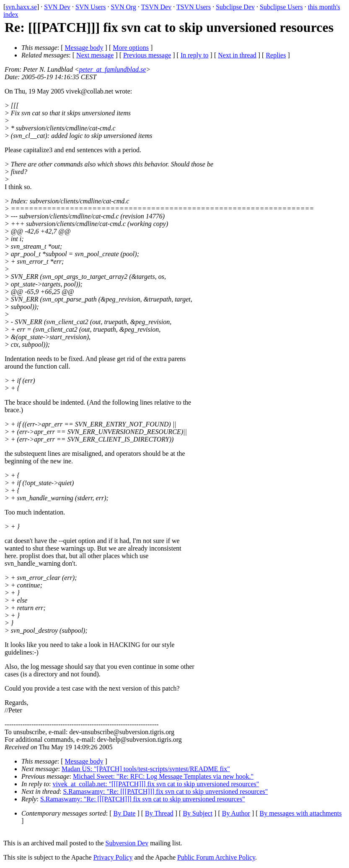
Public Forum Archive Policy (216, 857)
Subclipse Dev (235, 7)
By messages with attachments (301, 813)
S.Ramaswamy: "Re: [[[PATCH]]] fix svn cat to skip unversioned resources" (165, 791)
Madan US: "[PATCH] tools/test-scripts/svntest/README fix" (146, 769)
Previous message (147, 55)
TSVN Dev (156, 7)
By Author (236, 813)
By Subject (198, 813)
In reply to (195, 55)
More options (131, 48)
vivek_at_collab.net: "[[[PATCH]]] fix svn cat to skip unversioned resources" (156, 784)
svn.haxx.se (21, 7)
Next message (95, 55)
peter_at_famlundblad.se (113, 69)
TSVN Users (194, 7)
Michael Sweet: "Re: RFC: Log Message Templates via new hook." (163, 776)
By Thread (159, 813)
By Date (125, 813)
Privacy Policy (113, 857)
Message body (84, 48)
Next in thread (237, 55)
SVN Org (123, 7)
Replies (276, 55)
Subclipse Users (281, 7)
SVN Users (90, 7)
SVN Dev (57, 7)
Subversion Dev (127, 843)
